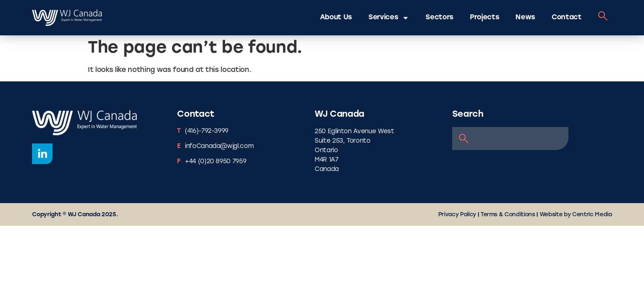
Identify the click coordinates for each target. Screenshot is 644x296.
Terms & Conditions (508, 215)
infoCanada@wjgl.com (219, 147)
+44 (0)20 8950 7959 (216, 162)
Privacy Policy (457, 215)
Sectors (439, 17)
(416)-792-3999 (207, 131)
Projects (484, 17)
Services (389, 18)
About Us (336, 17)
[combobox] (510, 139)
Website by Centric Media (576, 215)
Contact (567, 17)
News (525, 17)
